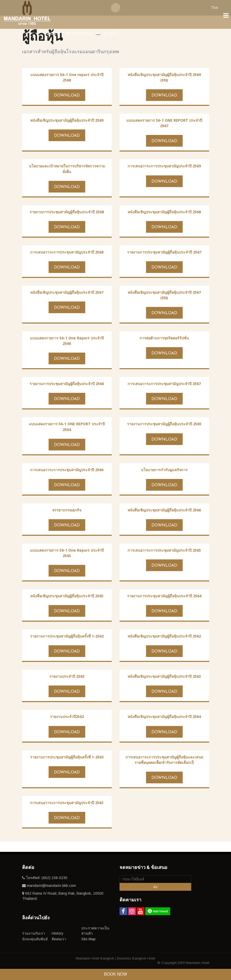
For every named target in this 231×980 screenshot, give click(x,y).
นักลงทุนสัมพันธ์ (35, 939)
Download (67, 95)
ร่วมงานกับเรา (34, 933)
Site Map (88, 939)
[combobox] (217, 7)
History (58, 933)
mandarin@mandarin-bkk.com (51, 886)
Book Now (115, 974)
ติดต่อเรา (59, 939)
